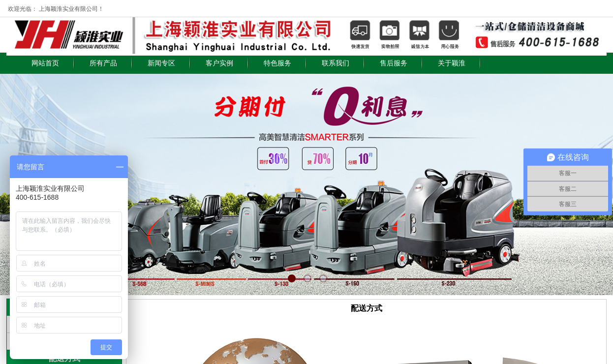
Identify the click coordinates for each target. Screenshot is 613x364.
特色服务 (277, 63)
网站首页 (45, 63)
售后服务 (394, 63)
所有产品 (103, 63)
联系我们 (336, 63)
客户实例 (219, 63)
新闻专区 (161, 63)
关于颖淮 (452, 63)
